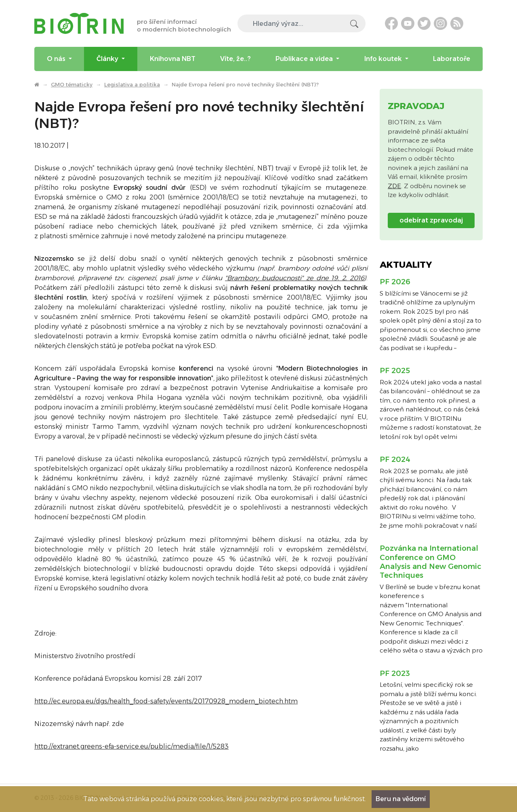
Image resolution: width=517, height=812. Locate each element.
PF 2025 (395, 371)
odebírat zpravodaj (431, 220)
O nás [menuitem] (57, 59)
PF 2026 (395, 282)
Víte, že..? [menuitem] (235, 59)
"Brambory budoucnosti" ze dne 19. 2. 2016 (295, 278)
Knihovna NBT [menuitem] (173, 59)
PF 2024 (395, 460)
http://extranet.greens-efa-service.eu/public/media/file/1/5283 (131, 746)
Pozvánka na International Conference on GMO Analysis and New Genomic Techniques (431, 562)
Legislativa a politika (132, 84)
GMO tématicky (72, 84)
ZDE (394, 186)
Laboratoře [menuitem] (452, 59)
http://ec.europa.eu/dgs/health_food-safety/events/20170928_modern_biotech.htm (166, 701)
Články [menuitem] (108, 59)
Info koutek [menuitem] (384, 59)
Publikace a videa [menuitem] (305, 59)
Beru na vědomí (401, 799)
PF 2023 (395, 674)
